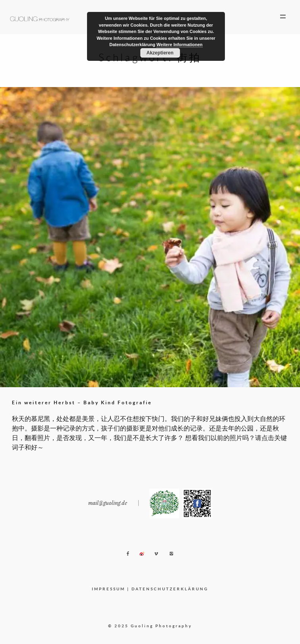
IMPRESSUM (108, 589)
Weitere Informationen (180, 45)
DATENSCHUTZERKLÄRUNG (170, 589)
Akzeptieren (160, 53)
